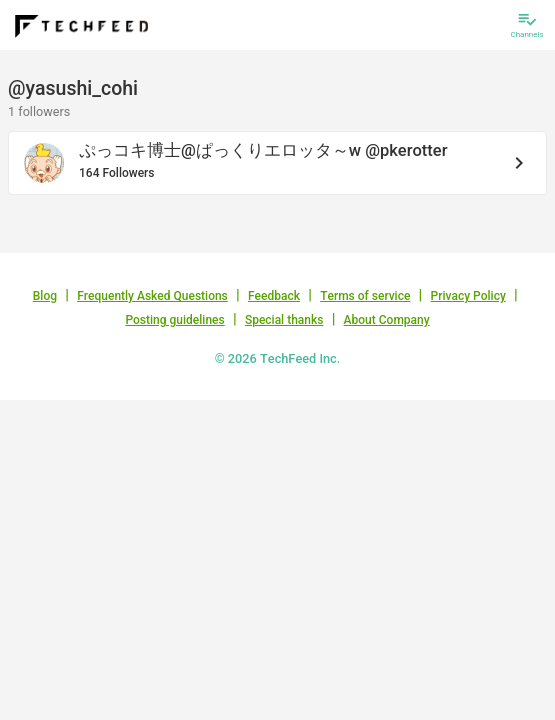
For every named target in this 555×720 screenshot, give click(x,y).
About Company (387, 320)
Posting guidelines (174, 320)
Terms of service (365, 296)
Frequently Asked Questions (152, 296)
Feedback (274, 296)
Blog (45, 296)
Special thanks (284, 320)
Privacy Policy (468, 296)
